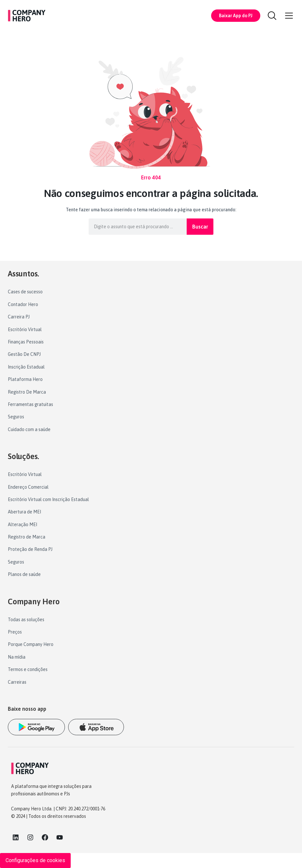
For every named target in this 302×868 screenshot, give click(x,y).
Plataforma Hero (25, 379)
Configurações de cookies (35, 860)
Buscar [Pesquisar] (200, 227)
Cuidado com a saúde (29, 429)
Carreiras (17, 682)
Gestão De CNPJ (24, 354)
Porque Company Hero (31, 644)
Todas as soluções (26, 620)
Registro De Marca (27, 392)
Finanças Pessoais (26, 342)
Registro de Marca (27, 537)
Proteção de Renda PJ (30, 549)
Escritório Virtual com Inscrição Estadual (48, 499)
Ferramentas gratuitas (30, 404)
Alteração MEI (22, 525)
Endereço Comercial (28, 487)
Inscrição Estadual (26, 367)
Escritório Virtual (25, 329)
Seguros (16, 417)
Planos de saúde (24, 574)
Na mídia (17, 657)
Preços (15, 632)
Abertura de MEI (24, 512)
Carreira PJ (19, 317)
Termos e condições (28, 669)
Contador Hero (23, 304)
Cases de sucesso (25, 292)
